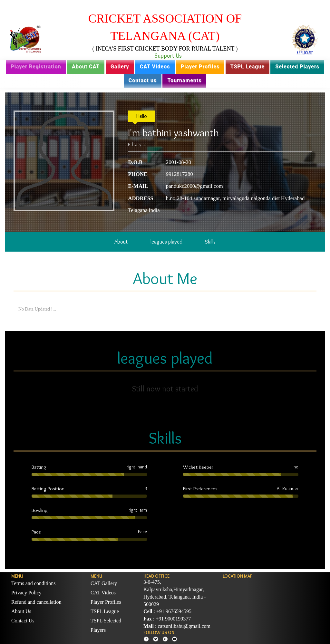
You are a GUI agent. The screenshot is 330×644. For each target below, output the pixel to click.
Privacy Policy (26, 593)
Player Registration (36, 67)
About (121, 242)
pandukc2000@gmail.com (194, 186)
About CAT (86, 67)
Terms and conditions (34, 583)
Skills (210, 242)
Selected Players (297, 67)
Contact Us (23, 621)
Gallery (120, 67)
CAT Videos (155, 67)
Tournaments (184, 80)
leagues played (166, 242)
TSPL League (247, 67)
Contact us (143, 80)
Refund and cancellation (36, 602)
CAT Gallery (104, 583)
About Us (21, 611)
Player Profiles (200, 67)
